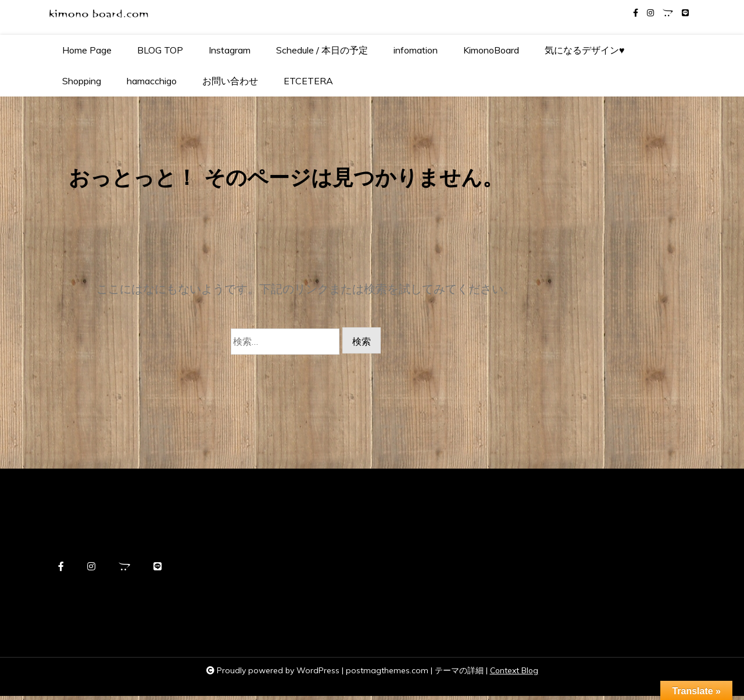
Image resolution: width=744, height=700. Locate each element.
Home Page (87, 50)
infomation (416, 50)
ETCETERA (308, 81)
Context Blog (514, 674)
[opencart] (668, 13)
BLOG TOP (160, 50)
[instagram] (650, 13)
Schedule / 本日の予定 (322, 50)
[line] (685, 13)
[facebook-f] (636, 13)
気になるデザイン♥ (585, 50)
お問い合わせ (230, 81)
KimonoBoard (491, 50)
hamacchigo (152, 81)
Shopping (82, 81)
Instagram (230, 50)
